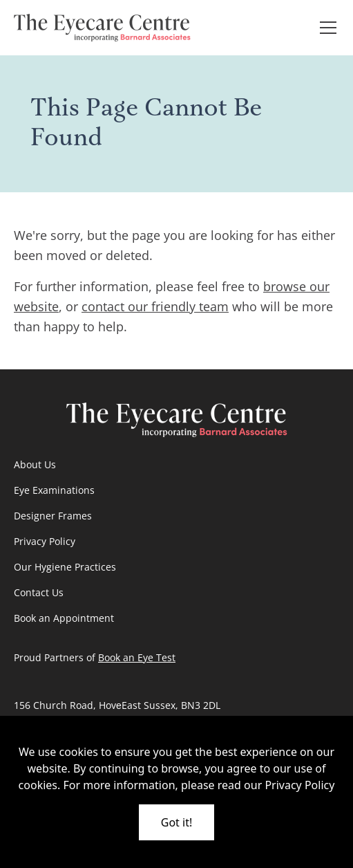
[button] (325, 28)
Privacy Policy (45, 541)
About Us (35, 464)
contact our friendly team (155, 306)
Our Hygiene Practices (65, 567)
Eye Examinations (54, 490)
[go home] (102, 27)
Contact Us (39, 592)
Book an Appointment (64, 618)
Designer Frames (53, 516)
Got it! (176, 822)
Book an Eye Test (137, 657)
